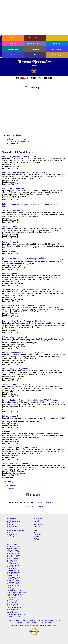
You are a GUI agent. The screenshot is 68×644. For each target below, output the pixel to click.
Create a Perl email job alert (18, 141)
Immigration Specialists (35, 44)
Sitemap (37, 536)
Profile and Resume (35, 38)
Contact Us (21, 622)
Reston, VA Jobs (12, 603)
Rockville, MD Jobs (13, 604)
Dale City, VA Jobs (13, 574)
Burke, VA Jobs (12, 562)
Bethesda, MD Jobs (13, 558)
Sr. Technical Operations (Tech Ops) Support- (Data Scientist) (26, 258)
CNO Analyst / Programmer (13, 188)
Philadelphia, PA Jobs (14, 597)
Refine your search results (17, 139)
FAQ (35, 533)
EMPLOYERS (38, 519)
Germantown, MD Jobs (14, 584)
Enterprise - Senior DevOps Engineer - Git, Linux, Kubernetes (26, 321)
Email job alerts (12, 524)
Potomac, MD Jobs (13, 599)
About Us (13, 55)
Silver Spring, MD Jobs (14, 608)
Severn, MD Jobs (12, 606)
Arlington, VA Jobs (13, 550)
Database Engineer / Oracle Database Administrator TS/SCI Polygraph (30, 400)
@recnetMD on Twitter (50, 502)
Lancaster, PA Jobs (13, 587)
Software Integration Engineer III (15, 463)
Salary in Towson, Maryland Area (15, 204)
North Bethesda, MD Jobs (15, 594)
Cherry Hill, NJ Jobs (13, 570)
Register (9, 526)
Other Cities (57, 44)
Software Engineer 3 (10, 242)
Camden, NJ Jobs (13, 564)
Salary (5, 206)
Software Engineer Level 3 (13, 211)
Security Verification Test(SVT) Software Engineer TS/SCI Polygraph (29, 290)
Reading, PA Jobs (12, 601)
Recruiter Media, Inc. (34, 71)
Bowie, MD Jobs (12, 560)
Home (13, 38)
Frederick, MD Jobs (13, 582)
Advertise (37, 526)
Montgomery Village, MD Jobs (16, 592)
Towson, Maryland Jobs (52, 204)
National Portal (13, 49)
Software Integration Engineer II (15, 337)
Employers (13, 44)
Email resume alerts (40, 524)
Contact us (37, 535)
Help (35, 55)
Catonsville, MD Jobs (14, 565)
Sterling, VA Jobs (12, 609)
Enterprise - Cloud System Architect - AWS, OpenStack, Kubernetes (29, 172)
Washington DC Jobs (14, 613)
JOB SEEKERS (11, 519)
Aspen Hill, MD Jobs (13, 552)
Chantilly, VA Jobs (13, 569)
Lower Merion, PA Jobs (14, 591)
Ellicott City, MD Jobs (14, 579)
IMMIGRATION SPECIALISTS (16, 531)
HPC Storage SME (9, 432)
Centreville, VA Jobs (13, 567)
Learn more (10, 536)
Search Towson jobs (13, 521)
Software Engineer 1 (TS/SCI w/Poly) (17, 384)
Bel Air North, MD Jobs (14, 555)
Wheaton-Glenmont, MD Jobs (16, 614)
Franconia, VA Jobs (13, 580)
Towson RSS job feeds (34, 506)
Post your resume (12, 523)
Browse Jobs (31, 620)
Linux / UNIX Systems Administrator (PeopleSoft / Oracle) (25, 305)
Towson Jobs (52, 625)
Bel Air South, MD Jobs (14, 557)
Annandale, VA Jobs (13, 548)
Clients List (35, 49)
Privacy (36, 540)
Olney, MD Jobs (12, 596)
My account (12, 486)
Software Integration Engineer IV (15, 369)
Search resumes (39, 523)
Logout (12, 488)
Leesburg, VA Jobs (13, 589)
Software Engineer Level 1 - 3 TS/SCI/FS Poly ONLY (22, 353)
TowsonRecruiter (34, 63)
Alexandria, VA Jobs (13, 547)
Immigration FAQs (13, 535)
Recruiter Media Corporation (37, 625)
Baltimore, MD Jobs (13, 553)
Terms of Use (35, 622)
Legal (36, 538)
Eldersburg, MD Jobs (13, 577)
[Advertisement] (34, 17)
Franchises (57, 38)
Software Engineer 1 (10, 226)
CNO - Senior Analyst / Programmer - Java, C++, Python (24, 448)
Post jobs (37, 521)
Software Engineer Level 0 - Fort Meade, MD (20, 157)
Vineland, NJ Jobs (13, 611)
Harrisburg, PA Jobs (13, 586)
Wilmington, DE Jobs (13, 616)
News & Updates (57, 49)
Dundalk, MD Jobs (13, 575)
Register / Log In (57, 55)
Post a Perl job (13, 144)
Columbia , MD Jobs (13, 572)
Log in (15, 526)
